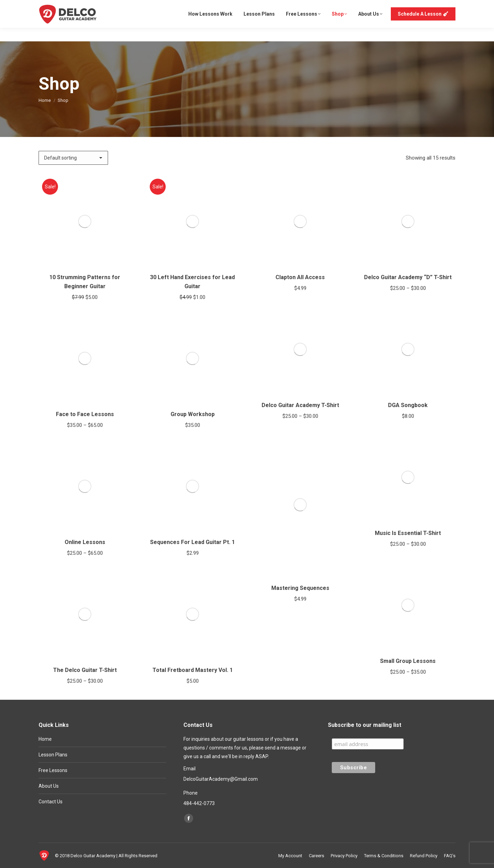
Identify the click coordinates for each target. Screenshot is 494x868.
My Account (393, 7)
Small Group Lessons (408, 661)
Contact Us (51, 802)
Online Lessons (85, 542)
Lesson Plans (53, 755)
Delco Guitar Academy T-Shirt (300, 405)
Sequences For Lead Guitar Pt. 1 (192, 542)
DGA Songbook (408, 405)
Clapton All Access (300, 277)
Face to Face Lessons (85, 414)
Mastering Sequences (300, 588)
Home (45, 739)
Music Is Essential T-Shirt (408, 533)
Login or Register (434, 7)
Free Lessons (53, 770)
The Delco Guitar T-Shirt (85, 670)
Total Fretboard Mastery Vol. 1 (193, 670)
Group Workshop (193, 414)
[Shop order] (73, 158)
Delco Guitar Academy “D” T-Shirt (408, 277)
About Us (49, 786)
